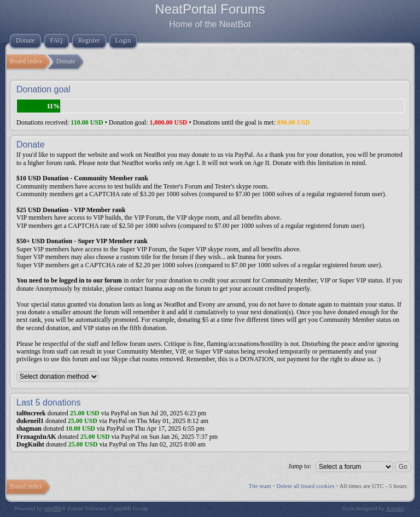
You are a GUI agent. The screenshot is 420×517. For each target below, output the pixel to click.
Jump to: (300, 466)
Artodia (395, 508)
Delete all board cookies (305, 486)
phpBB (53, 508)
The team (260, 486)
